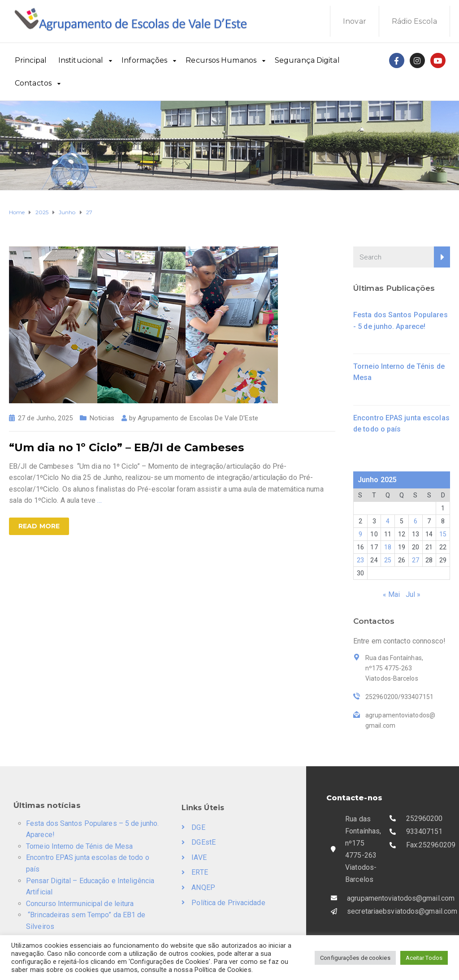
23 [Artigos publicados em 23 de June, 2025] (360, 560)
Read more (39, 526)
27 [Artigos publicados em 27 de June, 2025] (416, 560)
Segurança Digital (307, 60)
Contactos (33, 83)
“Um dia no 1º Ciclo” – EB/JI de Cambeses (126, 447)
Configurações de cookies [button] (355, 958)
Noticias (102, 418)
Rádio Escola (414, 21)
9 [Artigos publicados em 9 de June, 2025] (360, 534)
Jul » (413, 594)
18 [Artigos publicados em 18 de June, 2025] (388, 547)
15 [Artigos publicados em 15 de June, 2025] (443, 534)
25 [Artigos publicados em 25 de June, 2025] (388, 560)
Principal (31, 60)
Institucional (81, 60)
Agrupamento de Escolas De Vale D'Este (198, 418)
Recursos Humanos (221, 60)
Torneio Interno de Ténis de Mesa (79, 846)
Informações (144, 60)
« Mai (392, 594)
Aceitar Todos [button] (424, 958)
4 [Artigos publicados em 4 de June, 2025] (388, 521)
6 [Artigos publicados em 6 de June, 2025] (416, 521)
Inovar (355, 21)
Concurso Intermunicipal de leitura (80, 904)
